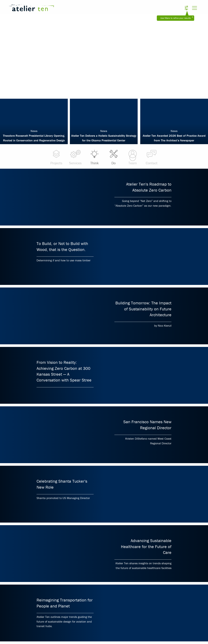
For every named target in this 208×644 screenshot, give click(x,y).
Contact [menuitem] (152, 157)
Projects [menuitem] (56, 157)
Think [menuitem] (94, 157)
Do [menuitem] (114, 157)
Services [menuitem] (75, 157)
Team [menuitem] (133, 157)
